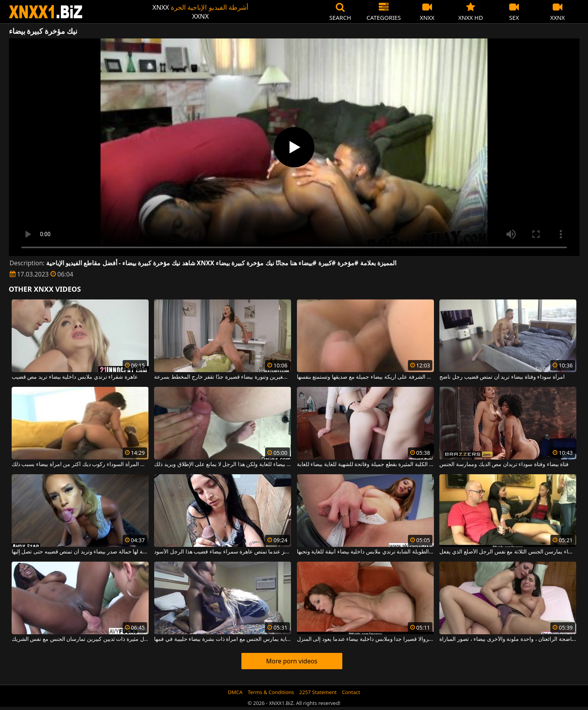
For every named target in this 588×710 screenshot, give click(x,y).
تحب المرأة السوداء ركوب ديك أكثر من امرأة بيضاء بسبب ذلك (80, 465)
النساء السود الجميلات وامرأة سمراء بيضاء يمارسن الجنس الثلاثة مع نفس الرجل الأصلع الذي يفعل (508, 552)
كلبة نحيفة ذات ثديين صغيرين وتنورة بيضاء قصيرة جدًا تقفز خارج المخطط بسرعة (223, 377)
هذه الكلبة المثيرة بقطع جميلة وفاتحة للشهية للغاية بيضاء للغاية (365, 465)
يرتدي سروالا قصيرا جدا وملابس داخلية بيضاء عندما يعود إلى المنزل (365, 639)
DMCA (235, 692)
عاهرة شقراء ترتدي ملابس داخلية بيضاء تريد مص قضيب (75, 377)
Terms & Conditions (271, 692)
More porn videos (291, 661)
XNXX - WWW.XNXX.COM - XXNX (46, 12)
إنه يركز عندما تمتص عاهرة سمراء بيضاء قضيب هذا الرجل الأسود (223, 552)
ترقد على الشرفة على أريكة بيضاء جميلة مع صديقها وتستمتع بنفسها (365, 377)
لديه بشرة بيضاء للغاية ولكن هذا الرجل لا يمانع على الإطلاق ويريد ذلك (223, 465)
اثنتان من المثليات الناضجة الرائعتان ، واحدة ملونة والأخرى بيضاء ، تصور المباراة (508, 639)
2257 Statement (318, 692)
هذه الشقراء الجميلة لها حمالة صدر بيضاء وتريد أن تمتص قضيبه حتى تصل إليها (80, 552)
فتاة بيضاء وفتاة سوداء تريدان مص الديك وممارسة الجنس (504, 465)
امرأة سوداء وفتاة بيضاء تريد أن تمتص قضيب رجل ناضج (502, 377)
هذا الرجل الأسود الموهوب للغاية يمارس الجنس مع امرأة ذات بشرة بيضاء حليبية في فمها (223, 639)
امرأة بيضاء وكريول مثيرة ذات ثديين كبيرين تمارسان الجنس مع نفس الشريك (80, 639)
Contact (351, 692)
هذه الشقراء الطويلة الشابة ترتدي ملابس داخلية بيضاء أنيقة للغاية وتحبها (365, 552)
